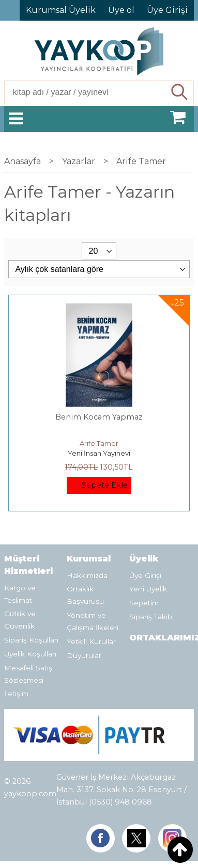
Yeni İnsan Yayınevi (99, 453)
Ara (180, 92)
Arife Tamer (99, 443)
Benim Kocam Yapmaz (99, 417)
